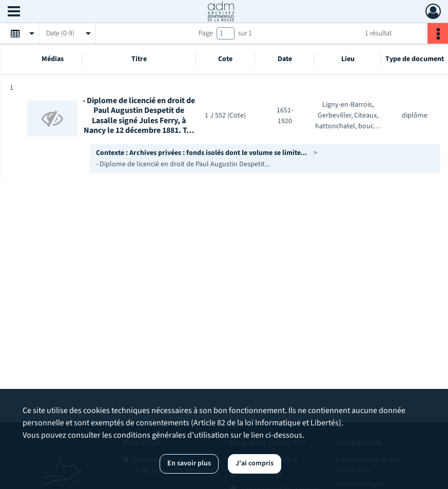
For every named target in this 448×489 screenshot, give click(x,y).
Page (206, 33)
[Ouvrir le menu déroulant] (14, 12)
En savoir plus (189, 463)
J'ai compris (255, 463)
